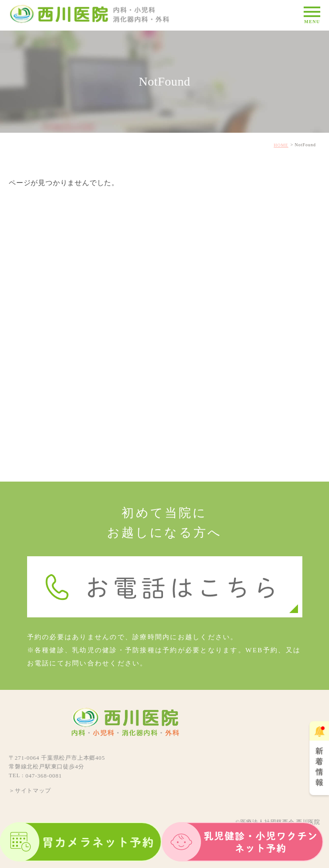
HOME (281, 145)
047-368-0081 (43, 776)
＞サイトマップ (30, 790)
